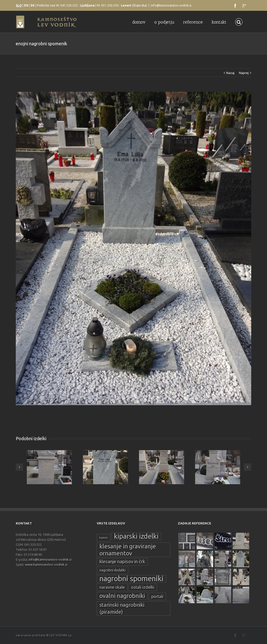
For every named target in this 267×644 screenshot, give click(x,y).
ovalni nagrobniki (122, 596)
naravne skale (112, 587)
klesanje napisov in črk (122, 562)
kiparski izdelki (136, 536)
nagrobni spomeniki (131, 579)
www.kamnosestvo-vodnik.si (46, 564)
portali (157, 596)
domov (139, 22)
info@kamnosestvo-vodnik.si (171, 5)
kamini (104, 538)
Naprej (244, 73)
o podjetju (164, 22)
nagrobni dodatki (112, 570)
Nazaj (230, 73)
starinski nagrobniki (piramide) (122, 608)
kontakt (219, 22)
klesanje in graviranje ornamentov (128, 550)
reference (193, 22)
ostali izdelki (143, 587)
